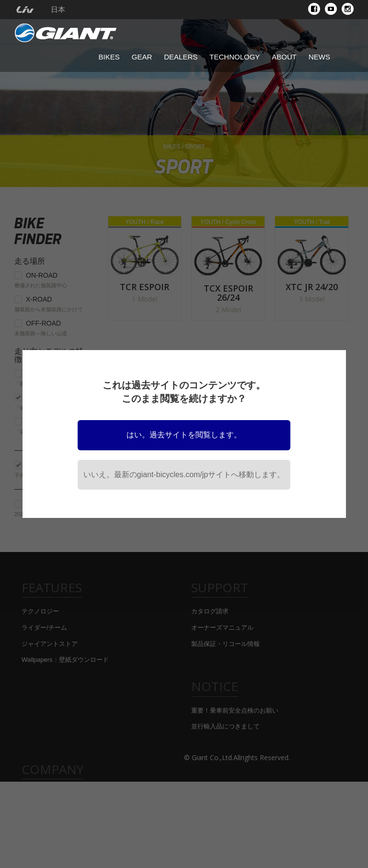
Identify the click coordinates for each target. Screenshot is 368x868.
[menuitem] (25, 10)
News (319, 57)
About (284, 57)
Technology (235, 57)
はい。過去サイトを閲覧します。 (184, 435)
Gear (142, 57)
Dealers (181, 57)
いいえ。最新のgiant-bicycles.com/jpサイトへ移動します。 (184, 475)
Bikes (109, 57)
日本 (58, 10)
